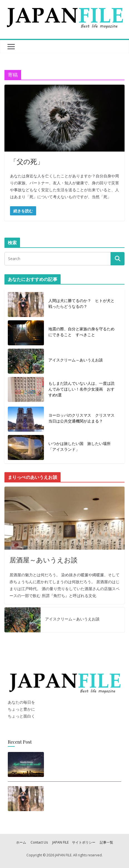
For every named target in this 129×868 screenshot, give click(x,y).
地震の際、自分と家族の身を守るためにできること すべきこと (81, 332)
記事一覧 (106, 842)
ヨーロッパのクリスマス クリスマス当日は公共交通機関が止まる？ (81, 418)
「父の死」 (27, 161)
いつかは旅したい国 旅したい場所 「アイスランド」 (81, 446)
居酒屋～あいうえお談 (44, 560)
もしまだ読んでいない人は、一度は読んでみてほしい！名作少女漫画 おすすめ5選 (81, 389)
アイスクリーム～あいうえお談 (76, 360)
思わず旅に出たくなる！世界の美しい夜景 (82, 763)
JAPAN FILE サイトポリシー (74, 842)
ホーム (21, 842)
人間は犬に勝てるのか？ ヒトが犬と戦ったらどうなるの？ (81, 303)
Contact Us (39, 842)
